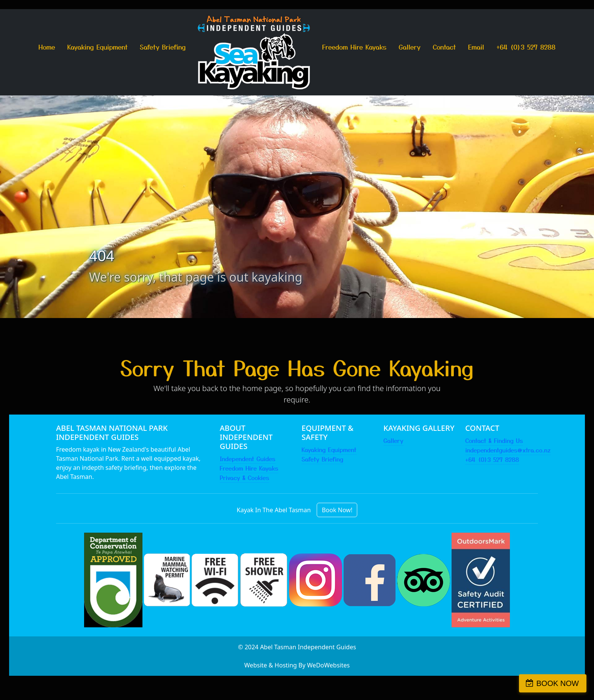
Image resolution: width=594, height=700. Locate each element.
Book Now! (337, 510)
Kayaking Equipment (98, 47)
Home (47, 47)
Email (476, 47)
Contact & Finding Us (494, 440)
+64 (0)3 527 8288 (526, 47)
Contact (444, 47)
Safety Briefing (163, 47)
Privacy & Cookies (244, 477)
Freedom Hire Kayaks (354, 47)
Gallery (410, 47)
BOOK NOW (558, 683)
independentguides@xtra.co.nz (508, 450)
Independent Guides (248, 458)
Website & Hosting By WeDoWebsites (297, 665)
